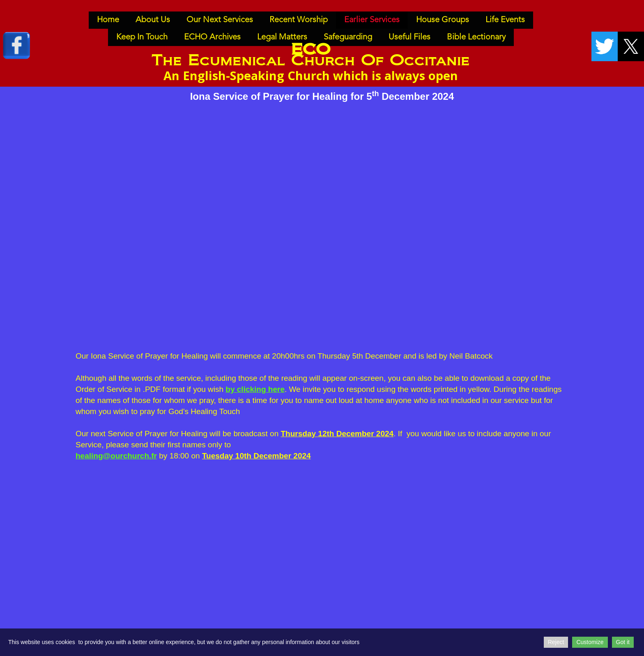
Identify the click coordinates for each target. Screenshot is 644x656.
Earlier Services (372, 20)
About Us (153, 20)
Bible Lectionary (476, 37)
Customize (590, 642)
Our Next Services (220, 20)
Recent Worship (299, 20)
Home (108, 20)
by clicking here (255, 389)
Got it (623, 642)
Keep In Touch (142, 37)
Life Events (505, 20)
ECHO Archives (212, 37)
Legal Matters (282, 37)
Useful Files (409, 37)
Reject (556, 642)
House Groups (443, 20)
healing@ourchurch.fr (116, 456)
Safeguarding (348, 37)
